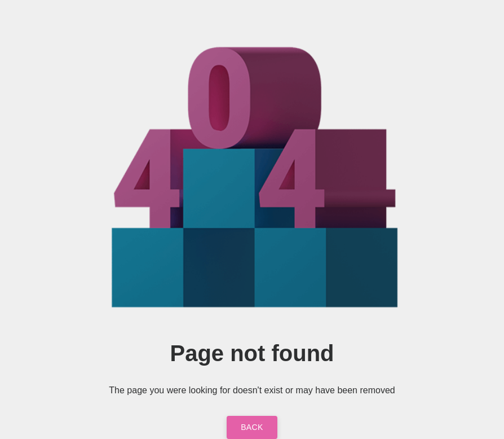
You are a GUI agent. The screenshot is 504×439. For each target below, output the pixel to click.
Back (252, 427)
